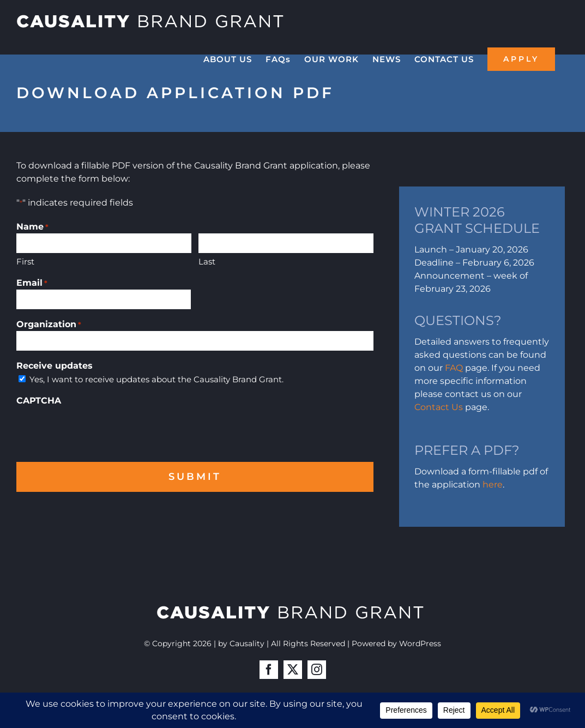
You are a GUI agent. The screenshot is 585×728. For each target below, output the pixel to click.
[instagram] (317, 670)
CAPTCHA (39, 401)
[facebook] (269, 670)
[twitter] (293, 670)
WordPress (420, 643)
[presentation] (99, 429)
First (25, 261)
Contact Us (439, 407)
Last (207, 261)
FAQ (454, 368)
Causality (247, 643)
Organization (49, 325)
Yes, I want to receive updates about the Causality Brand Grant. (156, 379)
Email (32, 283)
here (493, 485)
